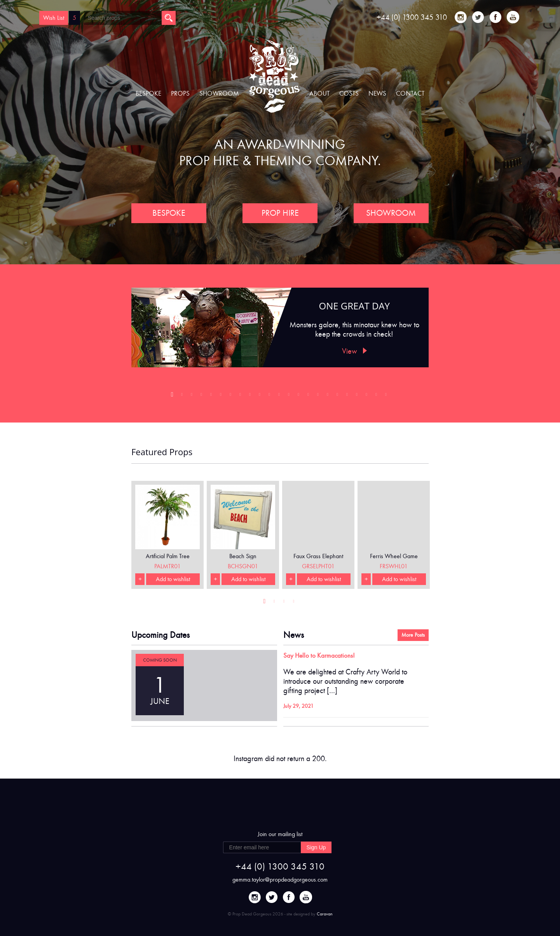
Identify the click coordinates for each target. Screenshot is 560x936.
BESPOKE (168, 213)
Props (180, 93)
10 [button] (261, 396)
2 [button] (183, 396)
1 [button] (173, 396)
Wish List (54, 18)
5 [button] (212, 396)
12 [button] (280, 396)
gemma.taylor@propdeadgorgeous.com (280, 879)
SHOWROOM (391, 213)
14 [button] (299, 396)
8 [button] (241, 396)
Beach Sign (243, 556)
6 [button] (222, 396)
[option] (280, 327)
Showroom (219, 93)
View (354, 351)
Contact (410, 93)
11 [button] (270, 396)
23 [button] (387, 396)
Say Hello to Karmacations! (319, 656)
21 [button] (367, 396)
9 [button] (251, 396)
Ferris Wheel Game (394, 556)
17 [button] (329, 396)
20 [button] (358, 396)
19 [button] (348, 396)
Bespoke (148, 93)
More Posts (413, 635)
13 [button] (290, 396)
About (319, 93)
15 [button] (309, 396)
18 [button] (338, 396)
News (377, 93)
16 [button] (319, 396)
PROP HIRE (280, 213)
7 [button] (231, 396)
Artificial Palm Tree (168, 556)
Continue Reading (321, 707)
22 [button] (377, 396)
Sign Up (316, 847)
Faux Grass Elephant (318, 556)
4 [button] (202, 396)
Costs (349, 93)
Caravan (325, 914)
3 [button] (193, 396)
